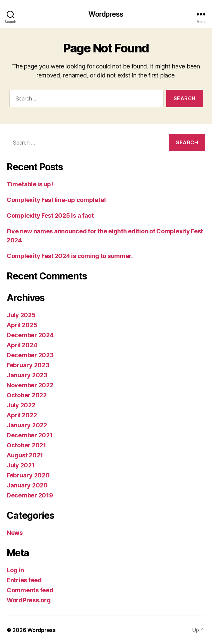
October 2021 (26, 445)
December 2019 (30, 495)
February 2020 (28, 475)
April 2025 (22, 325)
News (15, 533)
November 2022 (30, 385)
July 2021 (21, 465)
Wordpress (106, 14)
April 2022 (22, 415)
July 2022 (21, 405)
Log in (15, 570)
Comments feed (30, 590)
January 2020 (27, 485)
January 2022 (27, 425)
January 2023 (27, 375)
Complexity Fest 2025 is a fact (50, 216)
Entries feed (24, 580)
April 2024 (22, 345)
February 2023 (28, 365)
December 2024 (30, 335)
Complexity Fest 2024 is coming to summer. (70, 256)
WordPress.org (29, 600)
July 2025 (21, 315)
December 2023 (30, 355)
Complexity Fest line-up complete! (56, 200)
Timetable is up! (30, 184)
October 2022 (27, 395)
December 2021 (30, 435)
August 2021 (25, 455)
